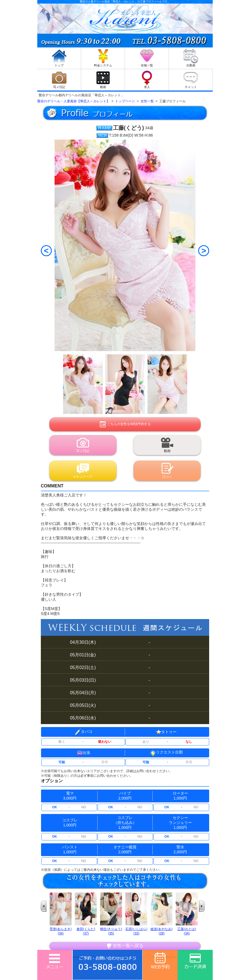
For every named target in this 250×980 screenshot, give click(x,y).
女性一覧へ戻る (125, 946)
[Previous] (46, 251)
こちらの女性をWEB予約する (125, 424)
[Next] (204, 251)
